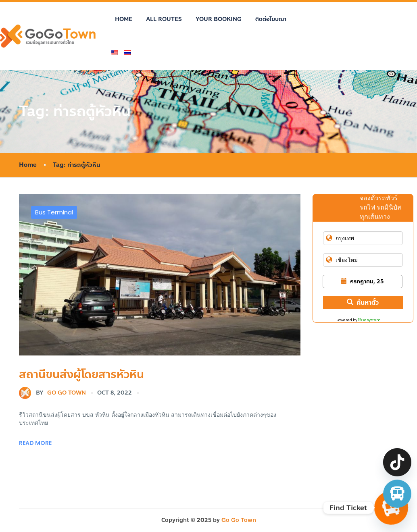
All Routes (164, 19)
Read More (35, 443)
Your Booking (219, 19)
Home (124, 19)
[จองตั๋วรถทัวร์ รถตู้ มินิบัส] (397, 494)
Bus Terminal (54, 212)
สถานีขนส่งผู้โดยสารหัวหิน (81, 374)
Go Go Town (52, 393)
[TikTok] (397, 462)
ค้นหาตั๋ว (363, 302)
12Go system (369, 320)
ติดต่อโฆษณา (271, 19)
